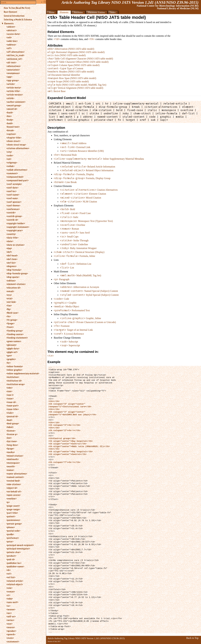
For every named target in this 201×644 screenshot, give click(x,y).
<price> (10, 541)
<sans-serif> (12, 602)
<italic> (10, 413)
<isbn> (9, 388)
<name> (10, 470)
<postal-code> (13, 531)
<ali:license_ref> (14, 59)
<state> (10, 638)
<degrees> (11, 266)
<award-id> (12, 109)
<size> (9, 624)
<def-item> (12, 259)
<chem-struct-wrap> (16, 145)
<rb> (8, 570)
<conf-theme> (13, 205)
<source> (11, 627)
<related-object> (15, 584)
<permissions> (13, 520)
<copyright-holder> (16, 223)
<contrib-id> (12, 220)
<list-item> (12, 441)
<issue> (10, 398)
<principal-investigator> (18, 549)
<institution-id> (14, 381)
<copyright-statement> (18, 227)
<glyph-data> (13, 348)
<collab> (10, 166)
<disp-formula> (14, 270)
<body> (10, 120)
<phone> (11, 527)
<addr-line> (12, 41)
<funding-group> (15, 331)
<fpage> (10, 323)
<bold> (10, 123)
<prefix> (10, 534)
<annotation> (13, 70)
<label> (10, 427)
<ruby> (10, 599)
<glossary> (11, 345)
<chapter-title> (14, 138)
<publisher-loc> (14, 563)
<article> (11, 84)
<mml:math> (12, 459)
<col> (9, 159)
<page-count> (13, 506)
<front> (10, 327)
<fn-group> (12, 320)
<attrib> (10, 98)
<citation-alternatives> (18, 148)
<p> (8, 502)
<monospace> (13, 463)
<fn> (8, 316)
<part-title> (12, 513)
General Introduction (14, 16)
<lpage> (10, 448)
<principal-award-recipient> (20, 545)
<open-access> (13, 495)
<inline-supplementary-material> (23, 373)
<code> (10, 155)
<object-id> (12, 488)
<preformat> (13, 538)
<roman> (11, 591)
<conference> (13, 209)
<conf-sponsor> (14, 202)
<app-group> (13, 80)
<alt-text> (11, 62)
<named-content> (15, 477)
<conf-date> (12, 188)
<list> (9, 438)
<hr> (8, 363)
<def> (9, 252)
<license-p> (12, 434)
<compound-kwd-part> (17, 180)
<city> (9, 152)
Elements (9, 23)
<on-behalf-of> (14, 491)
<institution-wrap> (16, 384)
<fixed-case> (12, 313)
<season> (11, 609)
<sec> (9, 613)
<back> (10, 112)
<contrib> (11, 212)
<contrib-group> (14, 216)
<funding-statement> (17, 338)
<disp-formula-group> (17, 273)
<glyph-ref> (12, 352)
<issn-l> (10, 395)
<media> (11, 452)
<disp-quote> (13, 277)
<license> (11, 431)
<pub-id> (11, 559)
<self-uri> (11, 616)
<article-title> (13, 91)
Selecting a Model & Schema (18, 19)
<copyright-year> (15, 230)
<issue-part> (12, 405)
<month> (11, 466)
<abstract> (12, 30)
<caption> (11, 134)
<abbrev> (11, 27)
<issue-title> (12, 409)
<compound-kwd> (15, 177)
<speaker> (11, 631)
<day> (9, 248)
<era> (9, 295)
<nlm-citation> (14, 484)
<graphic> (11, 359)
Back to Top (192, 638)
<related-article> (15, 581)
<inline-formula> (15, 366)
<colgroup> (12, 162)
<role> (9, 588)
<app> (9, 77)
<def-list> (11, 263)
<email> (10, 291)
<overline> (11, 498)
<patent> (11, 516)
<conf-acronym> (14, 184)
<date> (10, 241)
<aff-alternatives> (15, 52)
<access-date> (13, 34)
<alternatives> (13, 66)
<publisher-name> (15, 566)
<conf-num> (12, 198)
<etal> (9, 298)
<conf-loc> (11, 191)
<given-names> (14, 341)
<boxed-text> (13, 127)
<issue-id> (11, 402)
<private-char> (13, 552)
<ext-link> (11, 302)
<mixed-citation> (15, 456)
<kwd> (9, 420)
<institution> (13, 377)
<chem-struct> (13, 141)
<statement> (13, 641)
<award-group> (14, 105)
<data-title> (12, 238)
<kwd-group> (13, 423)
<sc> (8, 606)
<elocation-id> (13, 288)
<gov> (9, 355)
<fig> (9, 309)
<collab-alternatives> (17, 170)
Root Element (10, 12)
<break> (10, 130)
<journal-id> (12, 416)
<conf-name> (13, 195)
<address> (11, 45)
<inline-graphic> (14, 370)
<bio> (9, 116)
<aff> (9, 48)
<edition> (11, 281)
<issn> (9, 391)
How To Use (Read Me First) (17, 8)
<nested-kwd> (13, 481)
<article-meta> (14, 87)
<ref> (9, 574)
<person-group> (14, 524)
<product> (11, 556)
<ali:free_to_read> (15, 55)
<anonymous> (13, 73)
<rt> (8, 595)
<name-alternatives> (17, 474)
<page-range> (13, 509)
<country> (11, 234)
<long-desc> (12, 445)
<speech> (11, 634)
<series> (10, 620)
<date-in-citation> (15, 245)
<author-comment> (16, 102)
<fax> (9, 305)
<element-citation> (16, 284)
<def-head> (12, 255)
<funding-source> (15, 334)
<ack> (9, 37)
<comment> (12, 173)
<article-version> (15, 95)
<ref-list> (11, 577)
